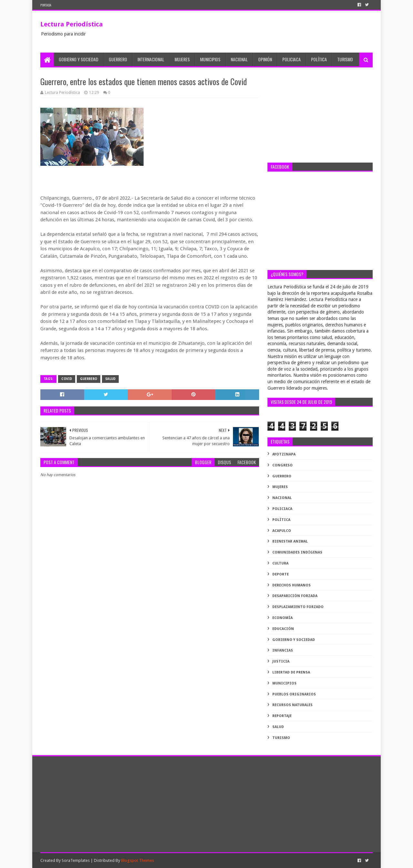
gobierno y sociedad (294, 640)
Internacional (151, 59)
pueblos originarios (294, 694)
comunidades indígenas (297, 552)
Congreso (282, 465)
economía (282, 618)
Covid (67, 379)
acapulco (282, 531)
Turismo (345, 59)
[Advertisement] (320, 116)
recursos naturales (292, 705)
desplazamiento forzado (298, 607)
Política (319, 59)
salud (110, 379)
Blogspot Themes (137, 860)
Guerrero (118, 59)
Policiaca (292, 59)
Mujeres (182, 59)
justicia (281, 661)
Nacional (239, 59)
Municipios (210, 59)
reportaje (282, 716)
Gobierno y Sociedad (79, 59)
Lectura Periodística (72, 24)
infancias (283, 650)
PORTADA (46, 5)
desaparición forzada (295, 596)
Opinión (265, 59)
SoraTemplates (76, 860)
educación (283, 629)
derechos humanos (292, 585)
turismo (281, 738)
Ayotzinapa (284, 454)
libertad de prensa (291, 672)
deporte (281, 574)
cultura (280, 563)
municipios (284, 683)
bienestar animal (290, 541)
